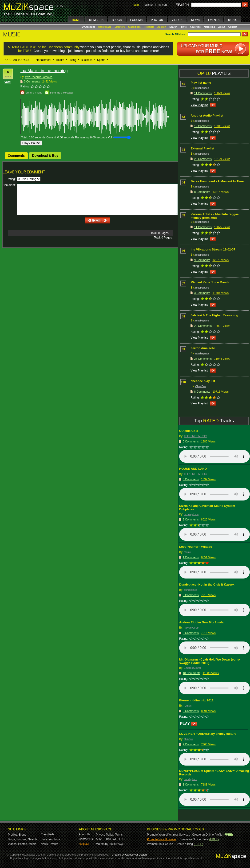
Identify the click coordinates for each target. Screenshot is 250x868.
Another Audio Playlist (207, 115)
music (187, 552)
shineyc (188, 739)
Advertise (195, 27)
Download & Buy (45, 156)
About (222, 27)
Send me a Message (62, 93)
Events (54, 844)
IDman (188, 706)
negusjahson (191, 514)
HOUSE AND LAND (193, 469)
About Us (85, 834)
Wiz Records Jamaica (39, 77)
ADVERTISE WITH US (110, 839)
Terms (119, 835)
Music (32, 844)
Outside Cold (189, 431)
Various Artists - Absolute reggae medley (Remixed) (214, 216)
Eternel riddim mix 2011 (196, 700)
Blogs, (12, 839)
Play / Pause (31, 143)
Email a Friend (34, 93)
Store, (44, 839)
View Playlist (199, 105)
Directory (120, 27)
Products (149, 27)
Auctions (55, 839)
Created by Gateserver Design (129, 855)
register (148, 5)
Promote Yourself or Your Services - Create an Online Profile (185, 835)
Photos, (23, 844)
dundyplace (190, 590)
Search (173, 27)
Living (73, 60)
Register (84, 844)
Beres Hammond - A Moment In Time (217, 181)
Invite (183, 27)
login (136, 5)
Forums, (22, 839)
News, (45, 844)
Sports (101, 60)
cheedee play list (203, 381)
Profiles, (13, 835)
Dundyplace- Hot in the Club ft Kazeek (207, 585)
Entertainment (42, 60)
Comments (16, 156)
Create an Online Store (194, 839)
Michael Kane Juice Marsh (210, 282)
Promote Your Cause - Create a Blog (170, 844)
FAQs (120, 844)
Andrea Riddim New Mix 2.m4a (201, 622)
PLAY (185, 724)
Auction (162, 27)
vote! (8, 82)
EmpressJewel (192, 668)
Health (60, 60)
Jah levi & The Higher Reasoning (214, 315)
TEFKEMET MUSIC (195, 436)
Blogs (23, 835)
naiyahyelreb (191, 628)
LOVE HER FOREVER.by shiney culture (208, 734)
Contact (233, 27)
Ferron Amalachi (202, 348)
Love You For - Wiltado (196, 547)
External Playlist (202, 148)
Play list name (201, 83)
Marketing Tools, (106, 844)
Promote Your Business (162, 839)
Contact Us (86, 839)
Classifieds (134, 27)
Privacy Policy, (105, 835)
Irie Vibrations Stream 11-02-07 (213, 249)
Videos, (13, 844)
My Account (89, 27)
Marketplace (105, 27)
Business (87, 60)
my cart (162, 5)
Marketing (209, 27)
